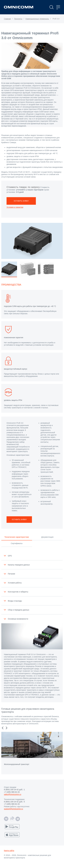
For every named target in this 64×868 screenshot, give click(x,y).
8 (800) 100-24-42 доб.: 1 (14, 790)
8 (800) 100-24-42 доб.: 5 (14, 802)
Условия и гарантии (15, 207)
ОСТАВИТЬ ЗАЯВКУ (21, 201)
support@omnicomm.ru (13, 809)
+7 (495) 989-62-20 (12, 792)
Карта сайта (9, 851)
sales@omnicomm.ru (13, 794)
